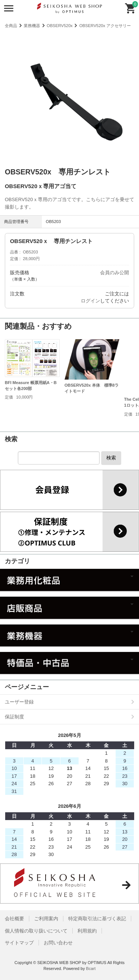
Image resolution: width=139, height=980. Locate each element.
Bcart (91, 968)
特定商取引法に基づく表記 (97, 919)
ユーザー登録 (19, 702)
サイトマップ (19, 943)
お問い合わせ (58, 943)
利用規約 (87, 931)
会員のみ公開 (115, 273)
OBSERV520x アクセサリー (105, 26)
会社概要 (14, 919)
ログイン (90, 301)
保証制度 (14, 717)
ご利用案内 (46, 919)
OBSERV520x (60, 26)
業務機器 (32, 26)
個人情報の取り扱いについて (36, 931)
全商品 (11, 26)
